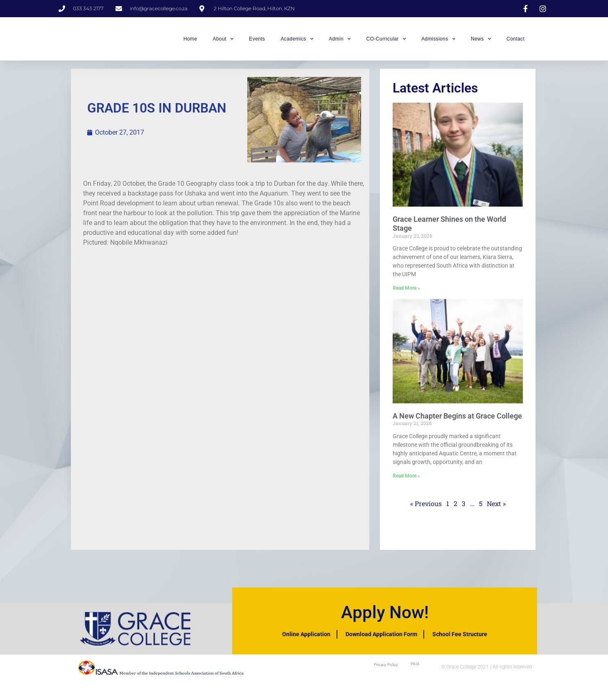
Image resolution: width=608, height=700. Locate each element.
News (481, 41)
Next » (496, 508)
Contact (515, 41)
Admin (340, 41)
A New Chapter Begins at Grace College (457, 420)
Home (190, 41)
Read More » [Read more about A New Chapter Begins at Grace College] (406, 481)
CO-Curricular (386, 41)
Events (257, 41)
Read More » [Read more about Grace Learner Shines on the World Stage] (406, 293)
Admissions (438, 41)
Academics (297, 41)
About (223, 41)
